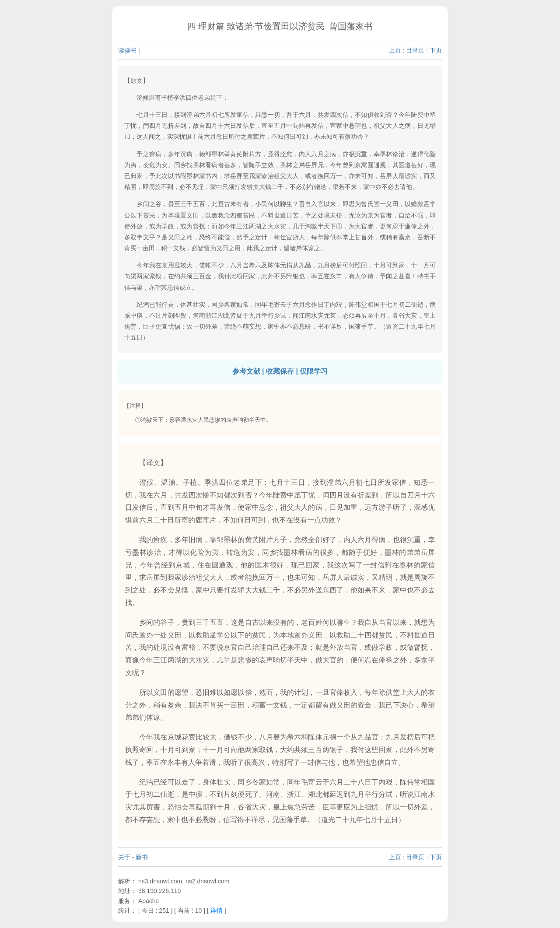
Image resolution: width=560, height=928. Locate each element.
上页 (395, 50)
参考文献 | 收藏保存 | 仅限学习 (280, 371)
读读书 (127, 50)
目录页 (415, 50)
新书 (142, 857)
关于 (124, 857)
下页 (436, 50)
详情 (217, 910)
